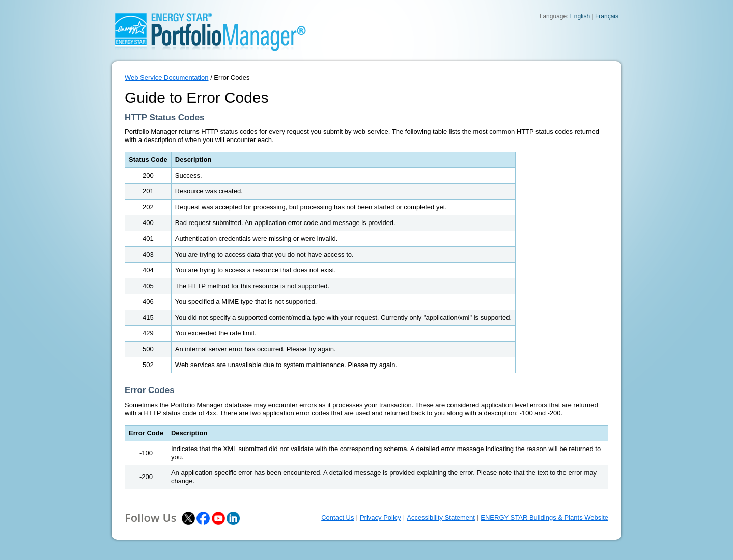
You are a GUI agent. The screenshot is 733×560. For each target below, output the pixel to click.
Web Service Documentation (167, 78)
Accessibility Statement (441, 517)
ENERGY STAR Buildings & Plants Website (544, 517)
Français (607, 16)
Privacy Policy (380, 517)
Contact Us (337, 517)
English (580, 16)
